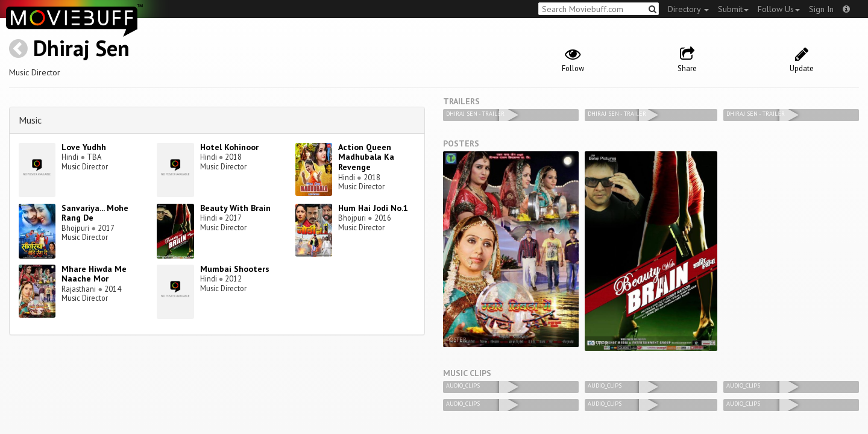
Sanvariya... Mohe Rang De (95, 213)
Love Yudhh (84, 147)
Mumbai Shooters (235, 269)
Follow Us (779, 9)
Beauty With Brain (235, 208)
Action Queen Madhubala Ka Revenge (366, 157)
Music (30, 120)
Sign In (821, 9)
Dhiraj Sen (81, 48)
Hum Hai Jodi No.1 (373, 208)
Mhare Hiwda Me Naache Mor (94, 274)
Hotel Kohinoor (229, 147)
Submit (733, 9)
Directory (688, 9)
